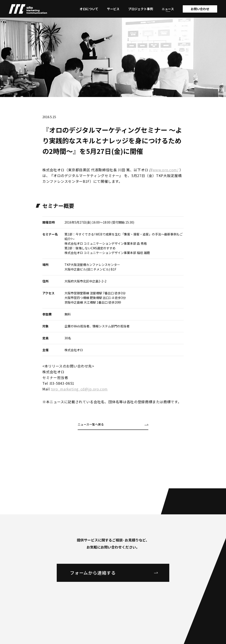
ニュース (168, 9)
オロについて (89, 9)
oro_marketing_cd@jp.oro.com (80, 389)
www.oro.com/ (165, 170)
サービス (113, 9)
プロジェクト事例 (141, 9)
